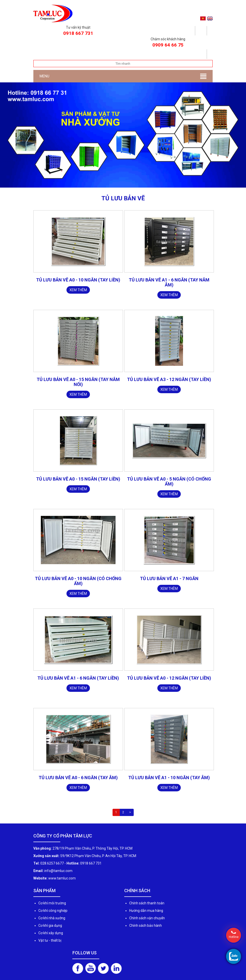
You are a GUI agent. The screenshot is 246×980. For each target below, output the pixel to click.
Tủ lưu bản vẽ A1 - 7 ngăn (169, 578)
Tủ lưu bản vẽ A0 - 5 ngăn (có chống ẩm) (169, 481)
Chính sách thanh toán (147, 903)
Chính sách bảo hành (146, 926)
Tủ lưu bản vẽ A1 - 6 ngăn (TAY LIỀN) (78, 678)
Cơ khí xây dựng (51, 933)
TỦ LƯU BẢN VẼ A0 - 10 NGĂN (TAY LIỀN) (78, 280)
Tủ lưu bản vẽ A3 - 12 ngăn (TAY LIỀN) (169, 379)
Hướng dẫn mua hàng (146, 911)
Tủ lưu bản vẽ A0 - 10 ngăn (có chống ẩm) (78, 581)
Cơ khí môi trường (52, 903)
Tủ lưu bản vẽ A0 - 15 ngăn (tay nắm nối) (78, 382)
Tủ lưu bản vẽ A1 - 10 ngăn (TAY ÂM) (169, 778)
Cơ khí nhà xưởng (52, 918)
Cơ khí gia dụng (50, 926)
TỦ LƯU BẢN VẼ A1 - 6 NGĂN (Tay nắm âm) (169, 282)
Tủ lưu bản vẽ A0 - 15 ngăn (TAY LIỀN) (78, 479)
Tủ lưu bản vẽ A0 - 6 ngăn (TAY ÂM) (78, 778)
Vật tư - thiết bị (50, 940)
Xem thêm (78, 290)
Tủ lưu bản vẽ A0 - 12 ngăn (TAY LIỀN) (169, 678)
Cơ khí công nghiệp (53, 911)
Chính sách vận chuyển (147, 918)
